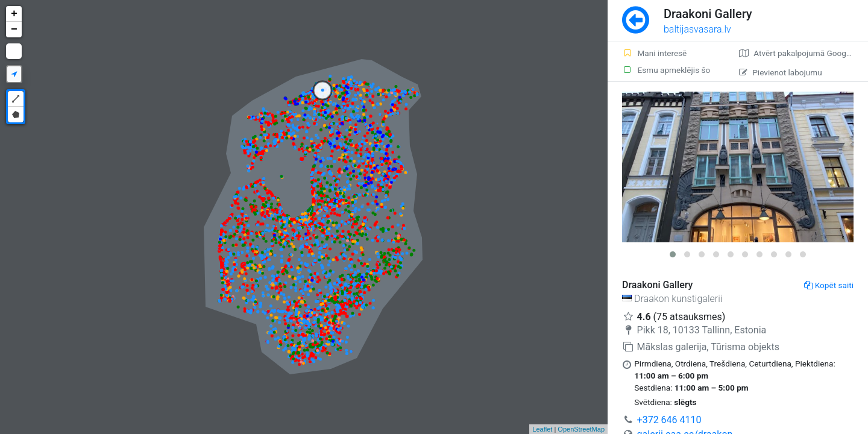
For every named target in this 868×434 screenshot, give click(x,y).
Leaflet (542, 429)
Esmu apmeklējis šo (666, 70)
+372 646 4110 (669, 420)
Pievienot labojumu (780, 72)
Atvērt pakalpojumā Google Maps (804, 53)
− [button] (14, 30)
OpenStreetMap (581, 429)
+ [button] (14, 14)
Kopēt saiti (829, 285)
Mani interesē (654, 53)
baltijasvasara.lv (697, 29)
